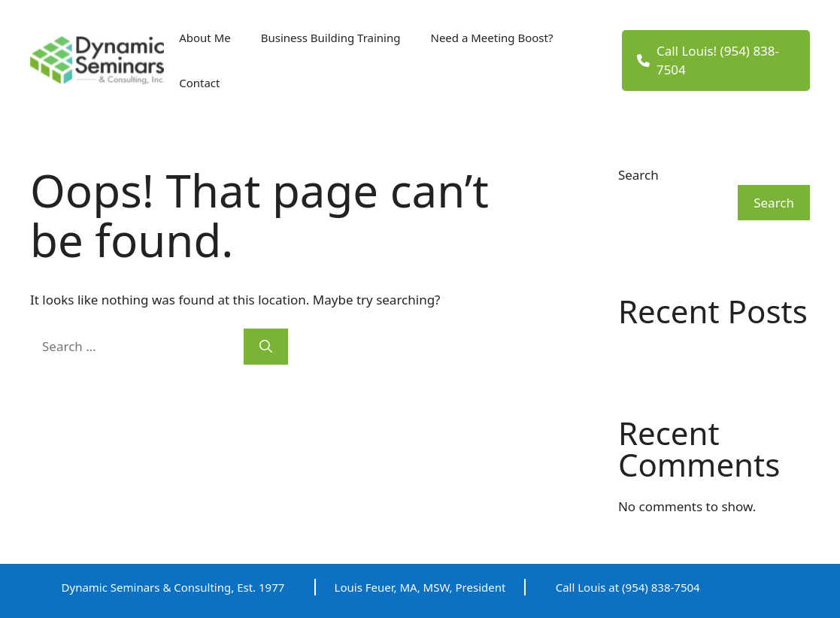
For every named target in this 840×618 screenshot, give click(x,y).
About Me (205, 38)
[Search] (266, 347)
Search (638, 175)
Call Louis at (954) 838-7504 (628, 587)
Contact (199, 83)
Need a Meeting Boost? (491, 38)
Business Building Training (331, 38)
